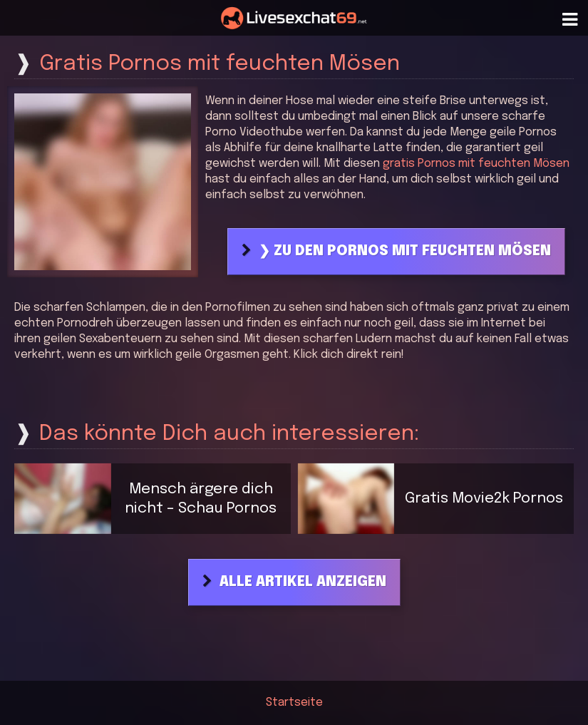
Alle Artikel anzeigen (303, 582)
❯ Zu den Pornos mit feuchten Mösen (405, 252)
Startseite (294, 703)
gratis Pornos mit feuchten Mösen (476, 164)
